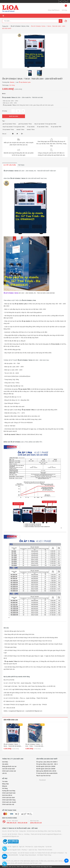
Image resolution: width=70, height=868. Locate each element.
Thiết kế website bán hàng (39, 867)
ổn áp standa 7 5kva (8, 130)
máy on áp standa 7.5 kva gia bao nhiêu (45, 124)
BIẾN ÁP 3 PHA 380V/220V (22, 861)
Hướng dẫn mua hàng (9, 791)
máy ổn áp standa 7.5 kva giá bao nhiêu (14, 127)
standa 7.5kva (20, 130)
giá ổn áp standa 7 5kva (25, 124)
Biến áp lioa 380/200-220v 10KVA (46, 771)
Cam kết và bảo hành (8, 769)
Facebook (42, 780)
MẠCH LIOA (34, 861)
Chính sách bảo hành (8, 798)
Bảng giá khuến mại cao (9, 766)
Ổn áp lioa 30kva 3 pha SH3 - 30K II (47, 764)
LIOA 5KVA (50, 861)
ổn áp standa (31, 127)
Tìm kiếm (5, 782)
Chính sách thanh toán (9, 793)
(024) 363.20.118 (36, 823)
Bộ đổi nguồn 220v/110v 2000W (46, 769)
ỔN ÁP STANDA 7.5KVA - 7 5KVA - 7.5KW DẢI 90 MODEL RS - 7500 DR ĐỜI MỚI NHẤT (12, 746)
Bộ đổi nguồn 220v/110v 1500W (46, 766)
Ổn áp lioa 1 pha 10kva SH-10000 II (47, 762)
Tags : (4, 121)
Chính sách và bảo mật (9, 771)
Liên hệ (4, 773)
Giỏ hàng (5, 788)
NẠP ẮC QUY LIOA (36, 863)
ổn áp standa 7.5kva (43, 127)
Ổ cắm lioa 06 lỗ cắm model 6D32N (47, 773)
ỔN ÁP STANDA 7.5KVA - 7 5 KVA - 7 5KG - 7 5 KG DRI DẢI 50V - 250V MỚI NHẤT (34, 746)
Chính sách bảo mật (8, 804)
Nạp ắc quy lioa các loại (43, 776)
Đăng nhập (51, 10)
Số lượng (5, 111)
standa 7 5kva (31, 130)
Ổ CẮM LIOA (43, 861)
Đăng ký (57, 10)
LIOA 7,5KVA (58, 861)
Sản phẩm (5, 764)
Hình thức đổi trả (7, 795)
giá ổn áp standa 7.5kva (9, 124)
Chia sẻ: (4, 134)
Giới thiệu (5, 762)
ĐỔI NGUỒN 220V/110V (22, 863)
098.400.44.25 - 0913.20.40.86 (17, 823)
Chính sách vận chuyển (9, 802)
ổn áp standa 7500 (56, 127)
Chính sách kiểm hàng (9, 800)
